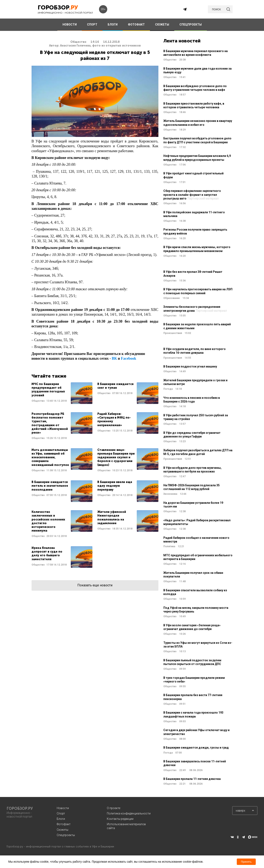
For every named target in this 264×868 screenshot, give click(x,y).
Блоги (61, 819)
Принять (246, 862)
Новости (63, 808)
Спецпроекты (66, 835)
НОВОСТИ (70, 24)
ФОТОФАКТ (136, 24)
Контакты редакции (120, 819)
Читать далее (62, 393)
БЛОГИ (113, 24)
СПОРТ (92, 24)
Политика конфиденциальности (129, 813)
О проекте (114, 808)
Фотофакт (64, 824)
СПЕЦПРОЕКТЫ (191, 24)
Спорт (61, 813)
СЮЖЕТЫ (162, 24)
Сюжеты (62, 830)
